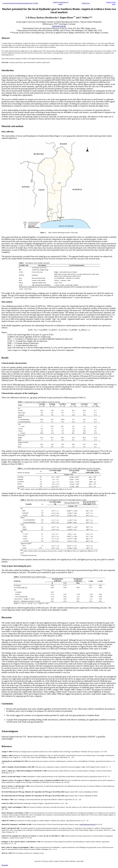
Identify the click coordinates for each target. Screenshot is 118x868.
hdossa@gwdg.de (59, 26)
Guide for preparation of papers (61, 3)
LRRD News (86, 3)
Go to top (5, 865)
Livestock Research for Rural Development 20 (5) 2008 (20, 3)
